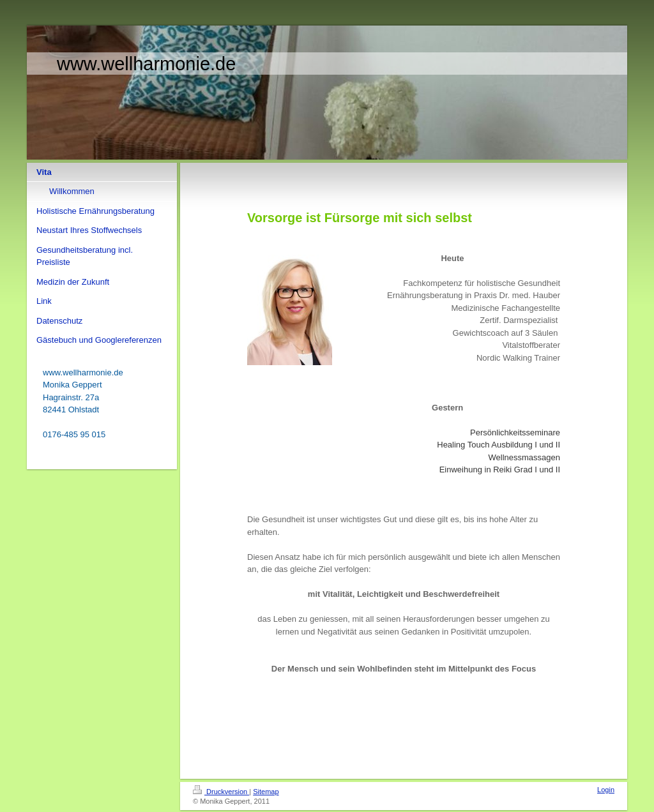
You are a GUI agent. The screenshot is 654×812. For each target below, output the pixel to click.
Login (606, 790)
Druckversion (221, 792)
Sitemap (266, 792)
